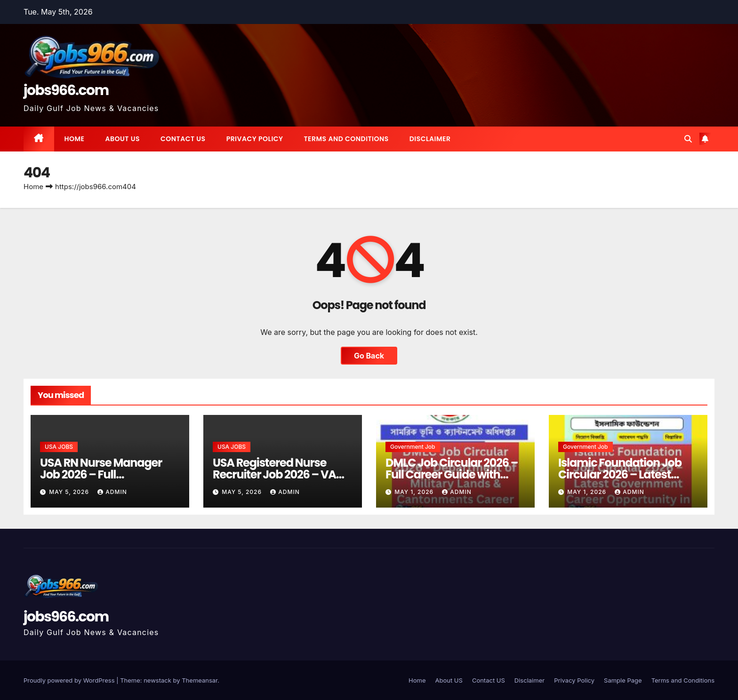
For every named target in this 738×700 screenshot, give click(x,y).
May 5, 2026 (70, 492)
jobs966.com (66, 90)
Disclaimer (430, 139)
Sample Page (623, 680)
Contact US (183, 139)
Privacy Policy (255, 139)
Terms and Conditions (346, 139)
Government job (413, 447)
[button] (688, 139)
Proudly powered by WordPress (70, 680)
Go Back (369, 356)
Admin (112, 492)
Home (75, 139)
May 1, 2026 (415, 492)
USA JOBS (59, 447)
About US (123, 139)
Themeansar (200, 680)
